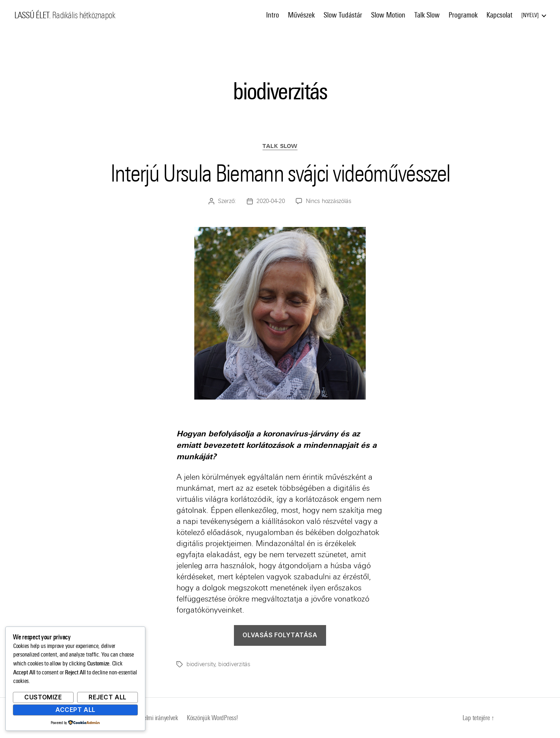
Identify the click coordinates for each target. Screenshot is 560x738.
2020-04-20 (271, 201)
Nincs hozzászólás (329, 201)
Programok (463, 15)
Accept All (75, 710)
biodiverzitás (234, 664)
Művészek (301, 15)
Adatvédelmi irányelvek (151, 718)
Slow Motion (388, 15)
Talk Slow (427, 15)
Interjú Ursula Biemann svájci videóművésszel (280, 173)
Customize (43, 697)
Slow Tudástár (343, 15)
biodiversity (201, 664)
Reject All (107, 697)
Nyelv (530, 15)
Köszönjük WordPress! (212, 718)
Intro (272, 15)
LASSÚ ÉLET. (32, 15)
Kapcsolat (499, 15)
